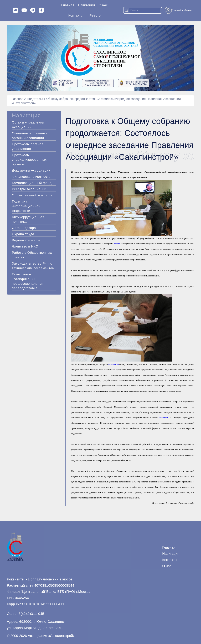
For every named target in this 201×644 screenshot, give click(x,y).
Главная (68, 5)
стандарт (164, 418)
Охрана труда (23, 234)
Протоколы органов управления (28, 146)
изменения (114, 364)
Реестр (95, 16)
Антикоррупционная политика (28, 219)
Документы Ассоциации (31, 170)
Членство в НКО (25, 246)
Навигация (171, 554)
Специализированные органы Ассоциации (30, 136)
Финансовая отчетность (31, 177)
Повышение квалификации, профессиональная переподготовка (28, 281)
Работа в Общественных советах (32, 255)
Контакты (76, 16)
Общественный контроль (32, 195)
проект (117, 244)
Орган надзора (24, 228)
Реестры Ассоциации (29, 189)
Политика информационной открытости (26, 206)
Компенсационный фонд (32, 183)
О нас (103, 5)
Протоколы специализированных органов (29, 160)
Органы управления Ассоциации (28, 125)
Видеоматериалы (26, 240)
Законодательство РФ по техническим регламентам (33, 266)
